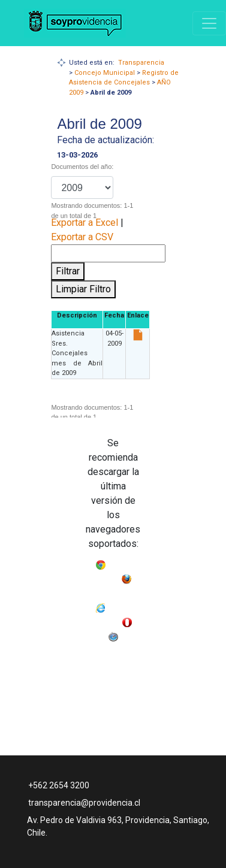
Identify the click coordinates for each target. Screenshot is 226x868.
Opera (97, 634)
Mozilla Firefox (113, 591)
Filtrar (68, 271)
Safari (129, 634)
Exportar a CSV (82, 237)
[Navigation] (209, 23)
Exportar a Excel (85, 223)
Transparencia (141, 63)
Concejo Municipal (105, 73)
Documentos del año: (82, 167)
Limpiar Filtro (83, 289)
